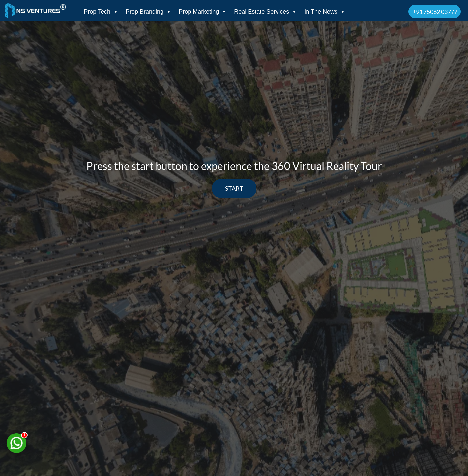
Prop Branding (148, 12)
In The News (325, 12)
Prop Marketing (203, 12)
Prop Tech (101, 12)
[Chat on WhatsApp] (16, 443)
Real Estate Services (265, 12)
